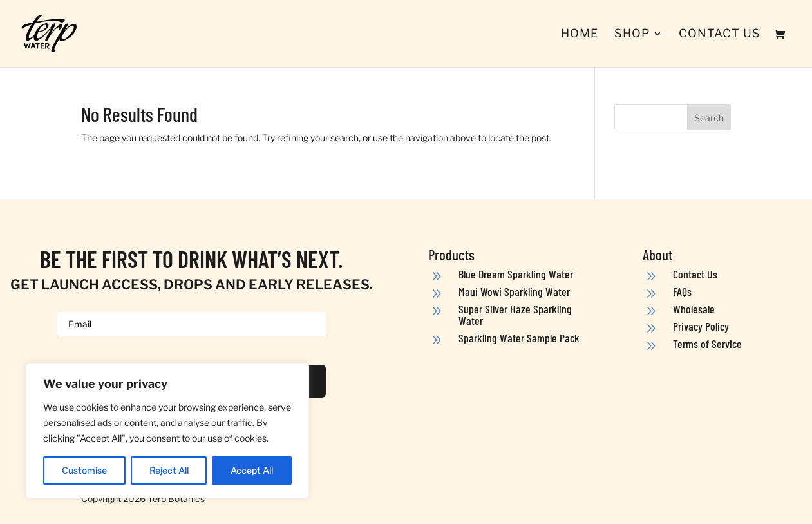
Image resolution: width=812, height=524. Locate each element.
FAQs (682, 291)
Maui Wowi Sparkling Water (514, 291)
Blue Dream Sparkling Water (516, 274)
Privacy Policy (701, 326)
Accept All (252, 470)
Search (709, 118)
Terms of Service (707, 344)
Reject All (169, 470)
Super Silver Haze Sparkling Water (515, 315)
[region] (167, 431)
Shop (632, 34)
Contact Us (720, 34)
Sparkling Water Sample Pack (519, 338)
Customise (84, 470)
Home (580, 34)
